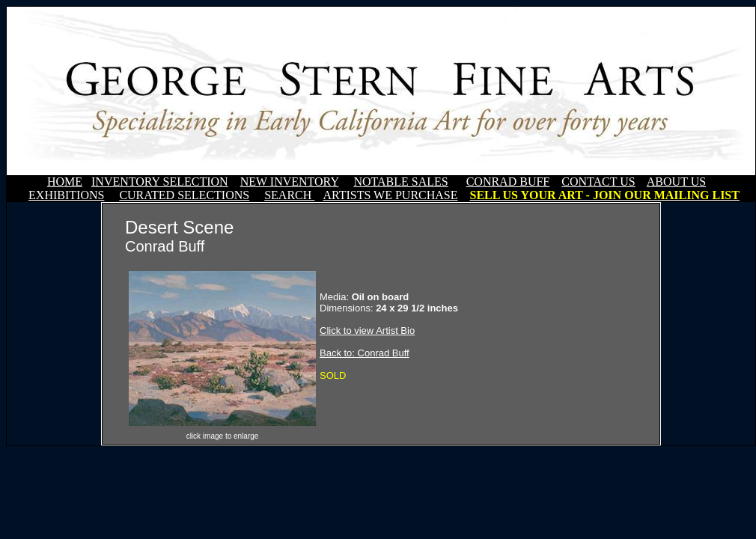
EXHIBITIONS (66, 195)
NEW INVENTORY (290, 182)
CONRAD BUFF (508, 182)
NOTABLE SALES (400, 182)
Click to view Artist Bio (367, 331)
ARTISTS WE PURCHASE (390, 195)
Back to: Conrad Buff (365, 353)
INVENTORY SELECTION (160, 182)
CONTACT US (598, 182)
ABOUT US (676, 182)
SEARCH (289, 195)
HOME (65, 182)
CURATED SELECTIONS (184, 195)
